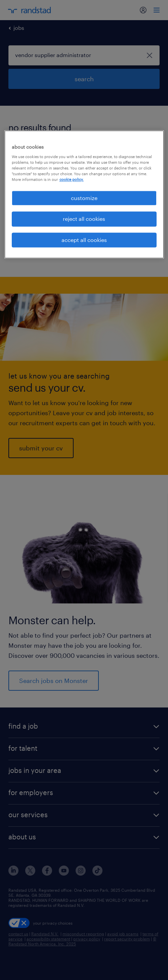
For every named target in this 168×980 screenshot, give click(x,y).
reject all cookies (84, 219)
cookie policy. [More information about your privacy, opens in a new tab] (72, 179)
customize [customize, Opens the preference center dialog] (84, 198)
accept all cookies (84, 240)
